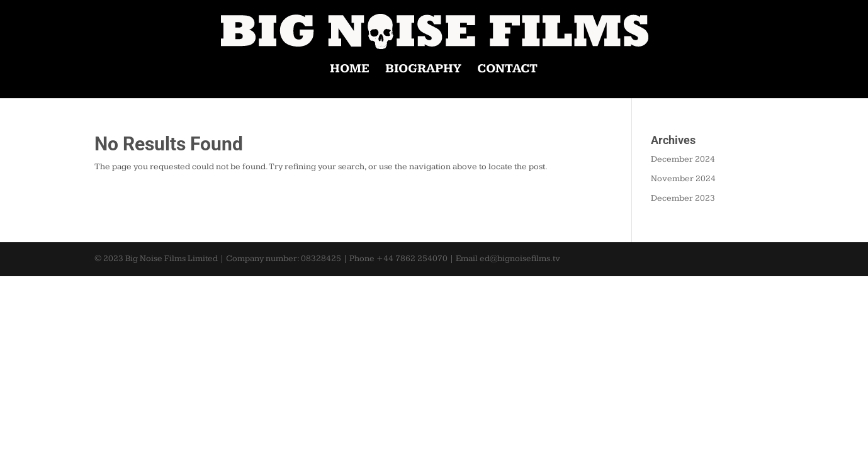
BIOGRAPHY (423, 70)
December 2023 (683, 198)
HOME (350, 70)
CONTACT (507, 70)
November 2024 (683, 179)
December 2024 (683, 159)
